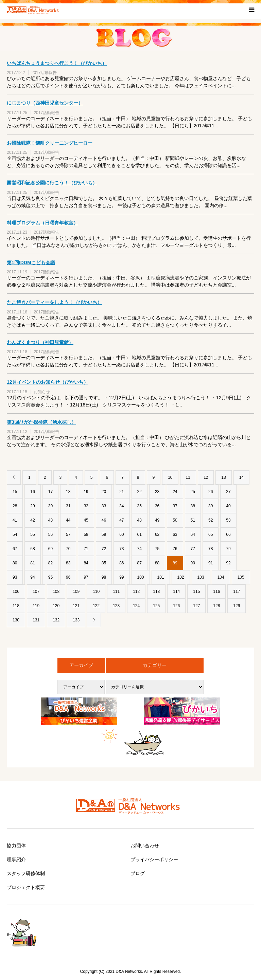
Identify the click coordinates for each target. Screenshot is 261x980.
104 (221, 577)
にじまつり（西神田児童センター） (45, 103)
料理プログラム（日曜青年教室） (42, 223)
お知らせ (42, 392)
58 (86, 534)
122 (96, 606)
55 (32, 534)
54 (15, 534)
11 (188, 477)
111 (116, 592)
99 (121, 577)
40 (228, 506)
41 (15, 520)
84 (86, 563)
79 (228, 549)
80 (15, 563)
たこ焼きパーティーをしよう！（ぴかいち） (54, 302)
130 (16, 620)
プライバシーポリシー (154, 859)
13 (223, 477)
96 (68, 577)
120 (56, 606)
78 (211, 549)
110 (96, 592)
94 (32, 577)
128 (216, 606)
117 (237, 592)
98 (104, 577)
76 (175, 549)
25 (193, 492)
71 (86, 549)
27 (228, 492)
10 (170, 477)
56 (50, 534)
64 (193, 534)
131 (36, 620)
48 (140, 520)
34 (121, 506)
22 (140, 492)
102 (181, 577)
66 (228, 534)
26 (211, 492)
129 (237, 606)
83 (68, 563)
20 (104, 492)
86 (121, 563)
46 (104, 520)
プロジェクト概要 (26, 887)
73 (121, 549)
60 (121, 534)
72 (104, 549)
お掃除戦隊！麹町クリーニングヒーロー (50, 143)
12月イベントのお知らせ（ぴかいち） (48, 382)
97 (86, 577)
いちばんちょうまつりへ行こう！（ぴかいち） (57, 63)
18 (68, 492)
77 (193, 549)
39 (211, 506)
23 (157, 492)
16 (32, 492)
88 (157, 563)
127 (196, 606)
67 (15, 549)
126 (176, 606)
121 (76, 606)
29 (32, 506)
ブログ (138, 873)
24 (175, 492)
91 (211, 563)
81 (32, 563)
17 (50, 492)
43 (50, 520)
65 (211, 534)
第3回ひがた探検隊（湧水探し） (41, 422)
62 (157, 534)
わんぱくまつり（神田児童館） (40, 342)
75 (157, 549)
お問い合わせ (145, 846)
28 (15, 506)
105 (241, 577)
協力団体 (16, 846)
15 (15, 492)
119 (36, 606)
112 (136, 592)
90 (193, 563)
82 (50, 563)
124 (136, 606)
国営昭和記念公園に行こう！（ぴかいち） (52, 183)
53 (228, 520)
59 (104, 534)
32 (86, 506)
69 (50, 549)
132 (56, 620)
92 (228, 563)
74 (140, 549)
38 (193, 506)
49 (157, 520)
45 (86, 520)
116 (216, 592)
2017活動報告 (44, 73)
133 (76, 620)
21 (121, 492)
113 (156, 592)
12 (206, 477)
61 (140, 534)
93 (15, 577)
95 (50, 577)
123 (116, 606)
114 (176, 592)
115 (196, 592)
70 (68, 549)
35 (140, 506)
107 (36, 592)
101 (161, 577)
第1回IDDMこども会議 (31, 262)
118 (16, 606)
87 (140, 563)
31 (68, 506)
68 (32, 549)
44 (68, 520)
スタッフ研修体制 (26, 873)
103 (201, 577)
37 (175, 506)
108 (56, 592)
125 (156, 606)
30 (50, 506)
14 (241, 477)
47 (121, 520)
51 (193, 520)
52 (211, 520)
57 (68, 534)
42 (32, 520)
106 (16, 592)
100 (141, 577)
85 (104, 563)
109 (76, 592)
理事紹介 (16, 859)
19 (86, 492)
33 (104, 506)
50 (175, 520)
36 (157, 506)
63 (175, 534)
